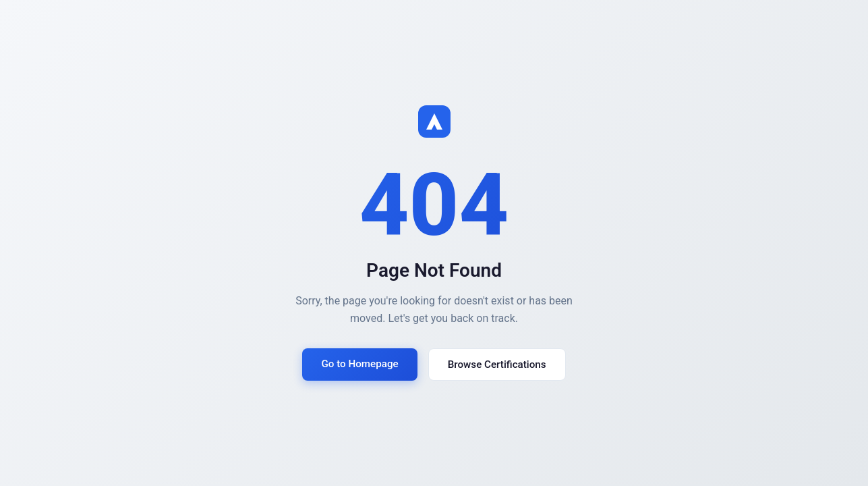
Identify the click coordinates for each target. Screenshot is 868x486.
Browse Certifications (497, 364)
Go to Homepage (359, 364)
